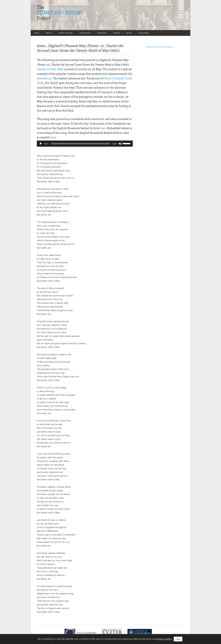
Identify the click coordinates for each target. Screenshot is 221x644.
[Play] (41, 144)
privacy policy (164, 639)
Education (143, 33)
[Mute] (120, 144)
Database (102, 33)
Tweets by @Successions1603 (159, 47)
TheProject (60, 13)
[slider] (81, 144)
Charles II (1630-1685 (50, 69)
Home (36, 33)
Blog (129, 33)
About (49, 33)
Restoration (44, 78)
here (103, 128)
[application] (85, 144)
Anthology (85, 33)
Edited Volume (66, 33)
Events (117, 33)
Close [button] (178, 639)
